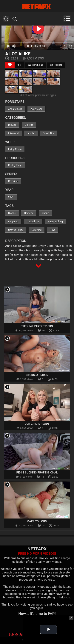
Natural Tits (33, 221)
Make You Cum (37, 521)
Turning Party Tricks (37, 326)
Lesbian (31, 133)
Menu (67, 19)
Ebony (45, 213)
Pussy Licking (55, 221)
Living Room (15, 149)
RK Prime (13, 181)
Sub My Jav (16, 635)
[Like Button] (10, 65)
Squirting (37, 230)
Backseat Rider (37, 375)
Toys (53, 230)
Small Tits (48, 133)
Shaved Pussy (16, 230)
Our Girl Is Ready (37, 424)
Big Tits (29, 125)
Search (6, 19)
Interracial (14, 133)
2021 (11, 197)
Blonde (12, 213)
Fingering (13, 221)
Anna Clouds (15, 109)
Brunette (29, 213)
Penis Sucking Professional (37, 473)
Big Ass (12, 125)
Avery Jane (36, 109)
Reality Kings (15, 165)
